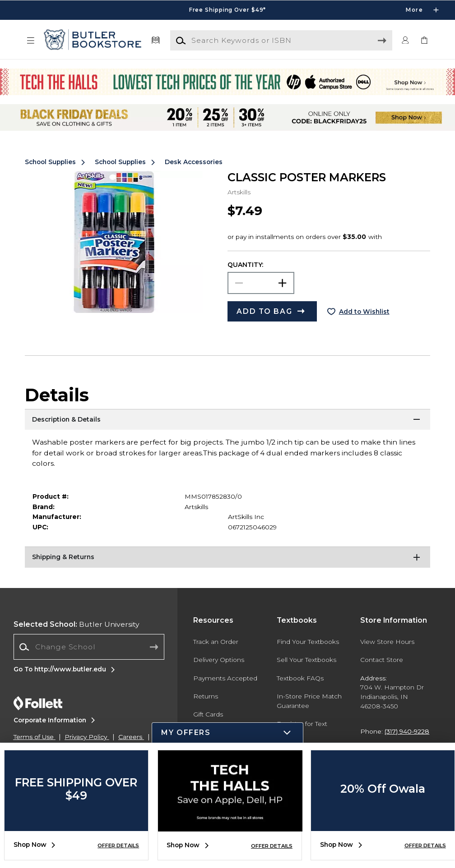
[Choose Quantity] (261, 283)
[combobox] (89, 647)
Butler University (77, 624)
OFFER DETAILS (118, 845)
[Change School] (89, 647)
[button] (30, 41)
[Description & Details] (227, 420)
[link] (425, 41)
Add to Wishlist (364, 312)
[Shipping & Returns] (227, 558)
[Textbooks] (156, 41)
